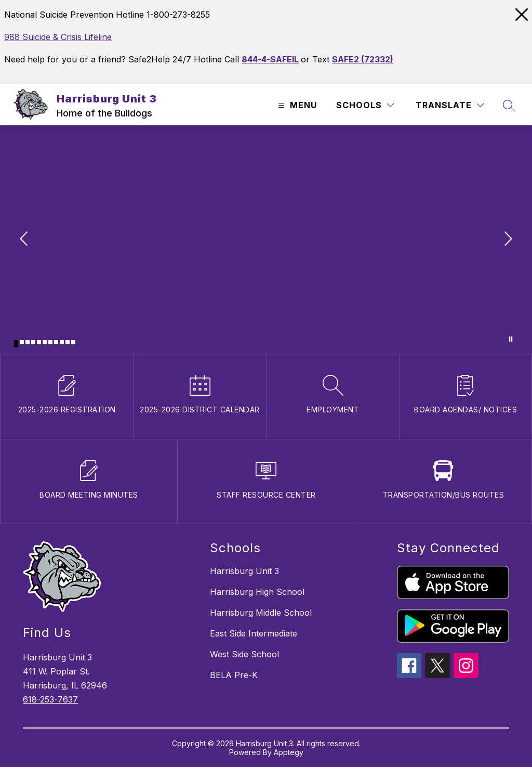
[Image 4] (33, 342)
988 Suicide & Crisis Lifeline (58, 37)
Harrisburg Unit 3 (244, 571)
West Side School (244, 654)
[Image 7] (50, 342)
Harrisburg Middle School (261, 613)
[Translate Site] (450, 105)
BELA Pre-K (234, 675)
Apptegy (289, 752)
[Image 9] (62, 342)
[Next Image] (507, 240)
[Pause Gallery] (511, 339)
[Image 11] (73, 342)
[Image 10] (68, 342)
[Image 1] (16, 344)
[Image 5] (39, 342)
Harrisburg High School (257, 592)
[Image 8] (56, 342)
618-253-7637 (50, 699)
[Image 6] (45, 342)
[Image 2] (22, 342)
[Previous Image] (25, 240)
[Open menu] (296, 105)
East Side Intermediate (254, 633)
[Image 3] (28, 342)
